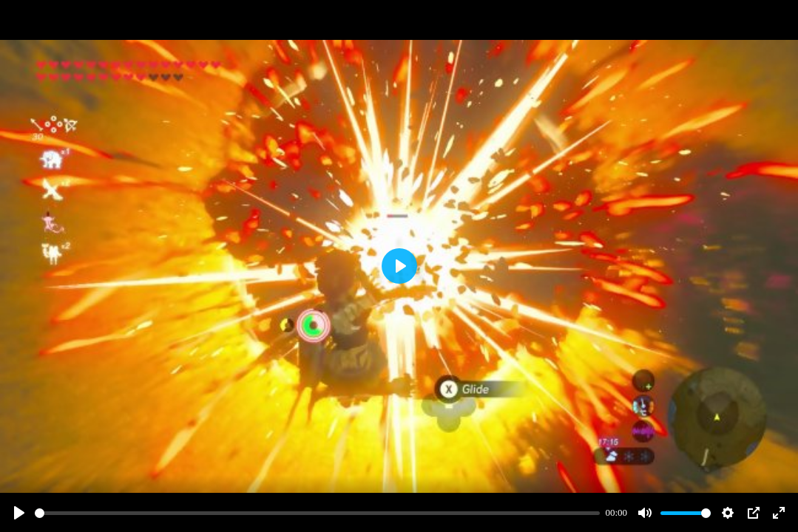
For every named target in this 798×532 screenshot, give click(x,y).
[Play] (19, 513)
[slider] (317, 513)
